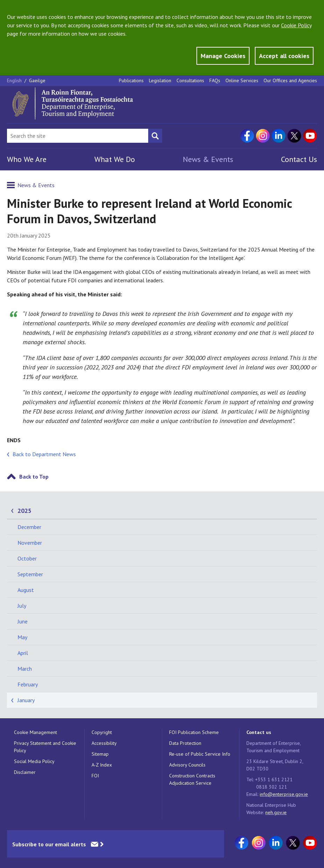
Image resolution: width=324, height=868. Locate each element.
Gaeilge (37, 80)
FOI (95, 776)
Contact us (259, 732)
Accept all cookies (284, 56)
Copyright (102, 732)
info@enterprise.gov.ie (284, 794)
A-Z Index (102, 765)
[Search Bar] (78, 136)
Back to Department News (44, 454)
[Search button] (155, 136)
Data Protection (185, 743)
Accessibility (104, 743)
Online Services (242, 80)
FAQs (215, 80)
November (30, 543)
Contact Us (299, 159)
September (30, 574)
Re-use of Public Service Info (200, 754)
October (27, 558)
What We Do (115, 159)
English (15, 80)
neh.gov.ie (276, 812)
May (22, 637)
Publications (131, 80)
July (22, 606)
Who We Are (27, 159)
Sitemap (100, 754)
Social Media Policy (34, 761)
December (29, 527)
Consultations (190, 80)
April (23, 653)
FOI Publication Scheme (194, 732)
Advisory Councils (187, 765)
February (28, 684)
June (23, 621)
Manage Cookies (223, 56)
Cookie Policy (296, 25)
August (26, 590)
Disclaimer (25, 772)
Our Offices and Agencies (290, 80)
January (26, 700)
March (25, 669)
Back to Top (34, 477)
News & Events (208, 159)
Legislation (160, 80)
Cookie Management (35, 732)
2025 (24, 511)
